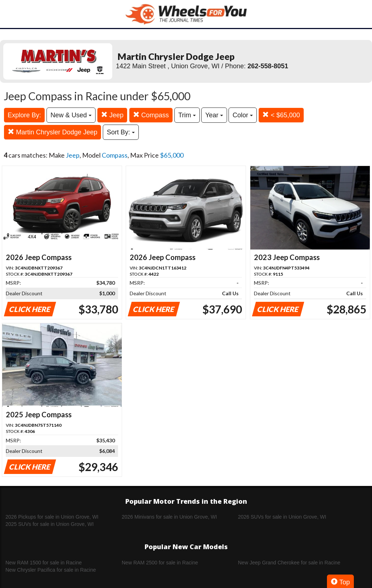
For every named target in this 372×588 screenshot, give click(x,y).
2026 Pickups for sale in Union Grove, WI (52, 517)
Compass (151, 115)
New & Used (71, 115)
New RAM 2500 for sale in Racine (160, 563)
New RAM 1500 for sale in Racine (44, 563)
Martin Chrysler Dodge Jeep (52, 132)
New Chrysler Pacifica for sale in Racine (51, 570)
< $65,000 (281, 115)
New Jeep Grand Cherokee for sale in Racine (289, 563)
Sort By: (121, 132)
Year (214, 115)
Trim (187, 115)
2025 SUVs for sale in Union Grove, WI (50, 524)
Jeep (112, 115)
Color (243, 115)
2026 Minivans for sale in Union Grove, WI (169, 517)
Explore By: (24, 115)
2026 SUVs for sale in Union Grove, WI (282, 517)
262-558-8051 (268, 66)
